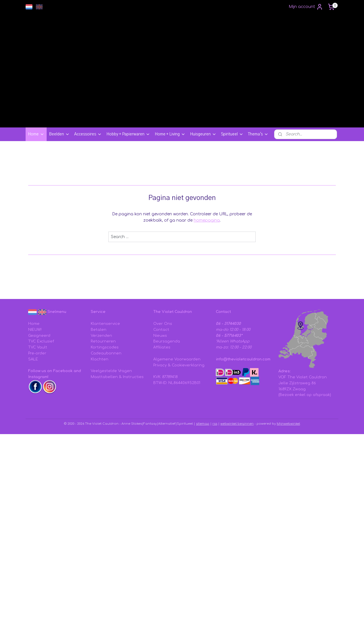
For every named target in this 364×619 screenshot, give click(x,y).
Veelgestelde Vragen (111, 371)
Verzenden (101, 336)
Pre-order (37, 353)
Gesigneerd (39, 336)
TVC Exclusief (41, 341)
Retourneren (103, 341)
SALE (33, 359)
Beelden (59, 134)
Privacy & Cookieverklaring (179, 365)
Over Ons (163, 324)
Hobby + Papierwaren (128, 134)
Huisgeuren (203, 134)
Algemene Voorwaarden (177, 359)
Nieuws (160, 336)
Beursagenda (167, 341)
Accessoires (88, 134)
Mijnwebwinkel (288, 424)
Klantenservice (105, 324)
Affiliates (162, 347)
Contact (161, 330)
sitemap (203, 424)
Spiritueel (232, 134)
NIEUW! (35, 330)
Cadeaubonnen (106, 353)
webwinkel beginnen (237, 424)
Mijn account (306, 7)
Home (36, 134)
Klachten (100, 359)
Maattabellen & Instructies (117, 377)
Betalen (99, 330)
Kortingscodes (105, 347)
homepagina (207, 220)
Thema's (258, 134)
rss (215, 424)
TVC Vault (38, 347)
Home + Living (170, 134)
